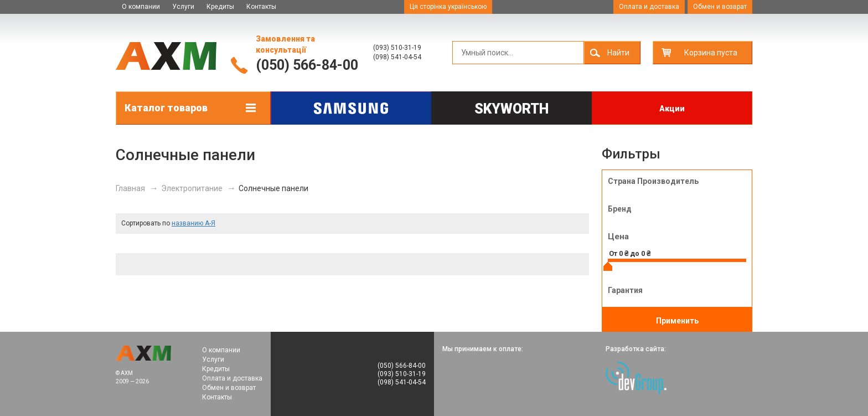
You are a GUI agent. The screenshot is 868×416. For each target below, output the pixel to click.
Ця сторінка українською (448, 7)
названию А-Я (193, 223)
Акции (672, 109)
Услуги (183, 7)
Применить (677, 321)
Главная (130, 188)
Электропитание (192, 188)
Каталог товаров (166, 108)
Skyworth (512, 109)
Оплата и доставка (649, 7)
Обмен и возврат (720, 7)
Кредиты (220, 7)
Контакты (261, 7)
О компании (141, 7)
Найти (618, 53)
